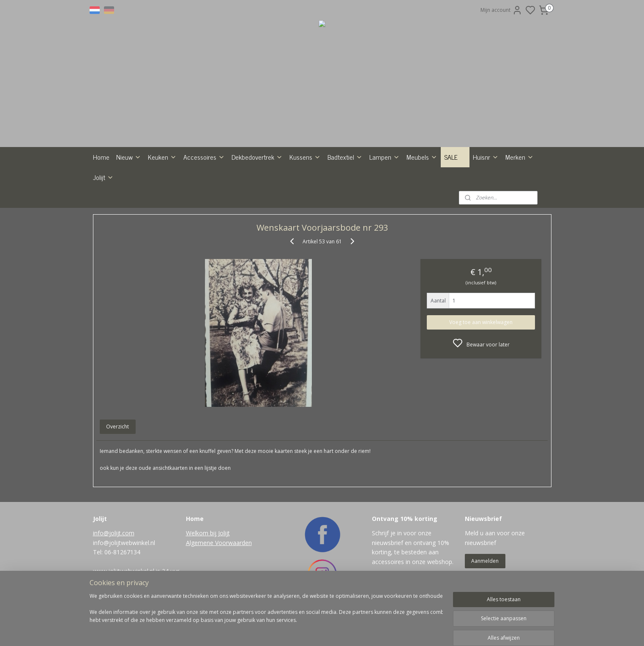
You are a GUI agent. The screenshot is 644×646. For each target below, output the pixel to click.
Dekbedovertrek (257, 157)
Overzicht (117, 427)
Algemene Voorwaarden (219, 543)
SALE (455, 157)
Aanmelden (485, 561)
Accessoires (204, 157)
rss (357, 631)
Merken (520, 157)
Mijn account (501, 10)
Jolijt (103, 177)
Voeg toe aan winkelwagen (481, 322)
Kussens (305, 157)
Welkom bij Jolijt (208, 533)
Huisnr (486, 157)
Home (101, 157)
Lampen (385, 157)
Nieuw (129, 157)
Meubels (422, 157)
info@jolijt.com (114, 533)
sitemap (339, 631)
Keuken (162, 157)
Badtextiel (345, 157)
